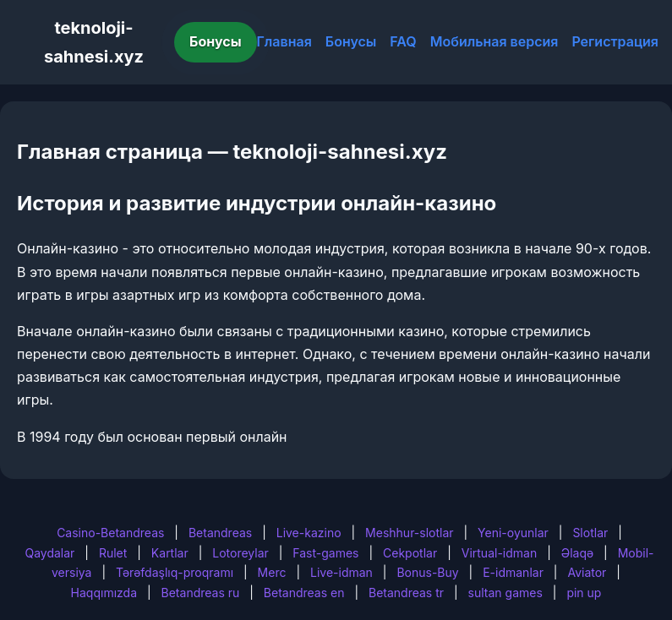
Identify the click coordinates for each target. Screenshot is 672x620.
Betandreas (220, 533)
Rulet (113, 553)
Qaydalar (49, 553)
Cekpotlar (410, 553)
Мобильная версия (494, 41)
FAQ (403, 41)
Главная (284, 41)
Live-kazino (309, 533)
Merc (272, 572)
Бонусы (216, 41)
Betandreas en (304, 593)
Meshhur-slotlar (409, 533)
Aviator (587, 572)
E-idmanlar (513, 572)
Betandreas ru (201, 593)
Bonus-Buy (427, 572)
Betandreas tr (406, 593)
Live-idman (341, 572)
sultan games (505, 593)
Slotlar (590, 533)
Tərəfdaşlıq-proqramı (175, 572)
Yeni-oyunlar (513, 533)
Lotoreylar (240, 553)
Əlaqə (577, 553)
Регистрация (615, 41)
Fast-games (325, 553)
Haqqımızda (104, 593)
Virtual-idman (499, 553)
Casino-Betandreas (110, 533)
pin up (584, 593)
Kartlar (170, 553)
